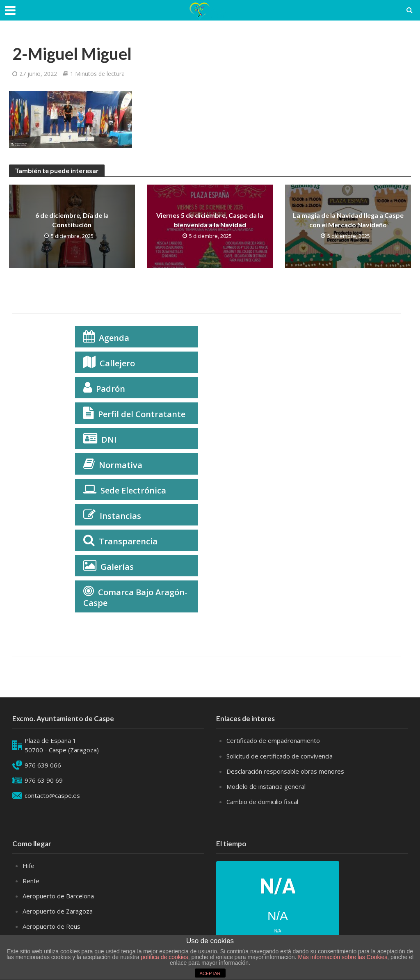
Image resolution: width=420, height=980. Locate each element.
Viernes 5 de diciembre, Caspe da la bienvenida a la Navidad (210, 220)
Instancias (120, 516)
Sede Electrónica (133, 490)
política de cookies (165, 957)
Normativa (121, 465)
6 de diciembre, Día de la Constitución (72, 220)
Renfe (31, 881)
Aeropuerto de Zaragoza (58, 911)
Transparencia (128, 541)
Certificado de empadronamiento (273, 740)
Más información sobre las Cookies (342, 957)
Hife (29, 866)
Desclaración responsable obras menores (285, 771)
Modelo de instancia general (266, 786)
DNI (109, 440)
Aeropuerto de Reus (51, 926)
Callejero (117, 363)
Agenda (114, 338)
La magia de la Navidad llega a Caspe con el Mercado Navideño (348, 220)
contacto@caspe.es (52, 795)
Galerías (117, 567)
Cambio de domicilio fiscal (262, 802)
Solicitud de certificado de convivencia (280, 756)
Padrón (111, 389)
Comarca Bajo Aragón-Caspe (135, 597)
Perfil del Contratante (142, 414)
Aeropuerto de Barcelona (58, 896)
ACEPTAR (210, 973)
